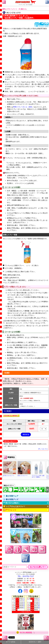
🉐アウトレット (10, 510)
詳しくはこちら (43, 449)
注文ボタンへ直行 (35, 642)
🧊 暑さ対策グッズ (11, 499)
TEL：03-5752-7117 (26, 576)
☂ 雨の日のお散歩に (11, 503)
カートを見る (11, 642)
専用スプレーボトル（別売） (23, 107)
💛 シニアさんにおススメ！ (14, 506)
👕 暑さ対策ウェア (11, 496)
